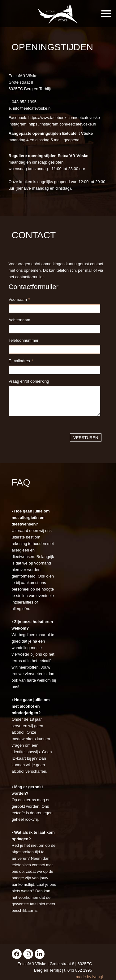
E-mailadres (21, 361)
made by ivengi (89, 977)
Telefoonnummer (24, 340)
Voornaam (19, 299)
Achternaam (19, 320)
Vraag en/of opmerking (29, 381)
